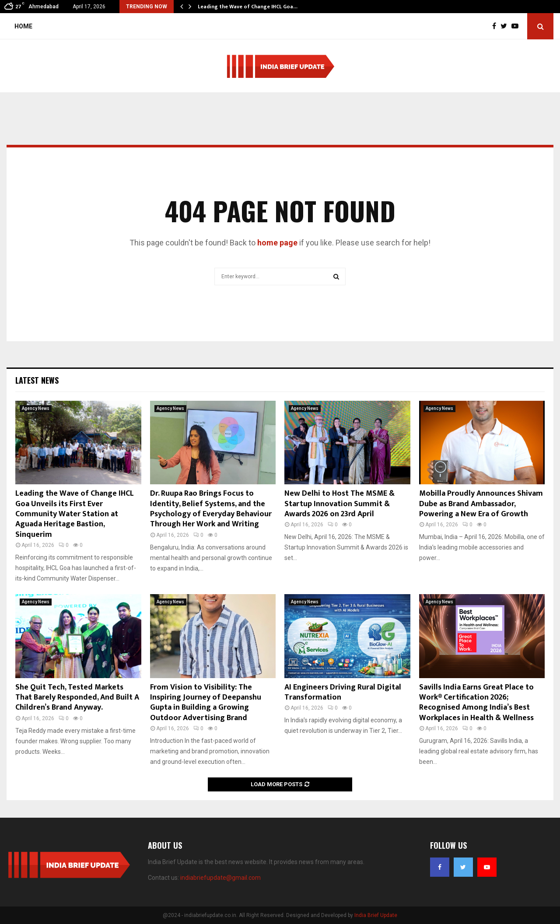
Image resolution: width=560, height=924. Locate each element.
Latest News (37, 380)
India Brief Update (376, 915)
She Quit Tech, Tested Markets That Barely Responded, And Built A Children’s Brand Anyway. (77, 698)
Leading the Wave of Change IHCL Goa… (248, 7)
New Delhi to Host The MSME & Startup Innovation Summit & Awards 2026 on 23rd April (339, 504)
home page (277, 243)
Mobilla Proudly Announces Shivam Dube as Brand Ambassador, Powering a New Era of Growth (481, 504)
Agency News (36, 408)
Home (23, 26)
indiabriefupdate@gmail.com (220, 878)
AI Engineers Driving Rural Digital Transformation (343, 692)
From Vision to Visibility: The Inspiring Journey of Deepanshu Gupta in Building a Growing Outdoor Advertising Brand (206, 703)
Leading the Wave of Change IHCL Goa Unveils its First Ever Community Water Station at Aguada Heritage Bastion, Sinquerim (75, 514)
